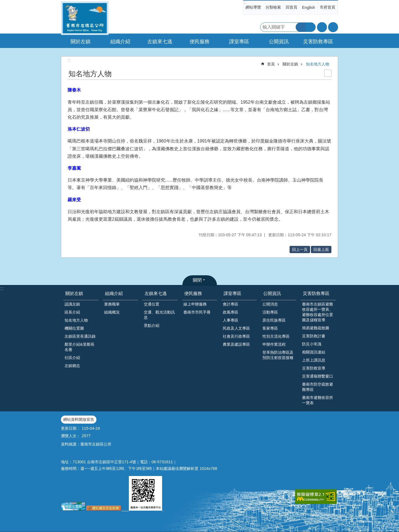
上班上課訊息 (314, 360)
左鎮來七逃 (156, 293)
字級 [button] (322, 27)
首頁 (271, 64)
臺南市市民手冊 (197, 312)
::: (245, 2)
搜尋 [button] (301, 27)
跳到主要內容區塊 (3, 3)
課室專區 (232, 293)
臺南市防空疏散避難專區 (318, 387)
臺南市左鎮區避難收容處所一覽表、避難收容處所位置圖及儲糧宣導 (318, 312)
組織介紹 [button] (120, 42)
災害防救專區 (316, 293)
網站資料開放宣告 (79, 419)
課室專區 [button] (239, 42)
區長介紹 (72, 312)
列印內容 (328, 73)
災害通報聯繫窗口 (318, 376)
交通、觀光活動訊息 (159, 315)
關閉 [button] (197, 280)
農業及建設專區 (236, 344)
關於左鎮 (290, 64)
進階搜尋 (311, 27)
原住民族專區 (274, 320)
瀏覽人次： (71, 436)
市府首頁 (328, 7)
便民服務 (193, 293)
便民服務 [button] (199, 42)
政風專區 (231, 312)
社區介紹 (72, 358)
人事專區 (231, 320)
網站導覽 (253, 7)
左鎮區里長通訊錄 (80, 336)
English (309, 7)
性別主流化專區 (276, 336)
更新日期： (71, 428)
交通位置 (152, 304)
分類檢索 (273, 7)
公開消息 (270, 304)
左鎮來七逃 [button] (160, 42)
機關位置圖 (74, 328)
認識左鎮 (72, 304)
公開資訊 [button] (279, 42)
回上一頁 (300, 250)
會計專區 (231, 304)
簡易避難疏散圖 (316, 328)
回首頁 (291, 7)
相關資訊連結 (314, 352)
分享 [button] (333, 27)
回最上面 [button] (321, 250)
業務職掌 (112, 304)
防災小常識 (312, 344)
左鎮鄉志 (72, 366)
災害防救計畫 (314, 336)
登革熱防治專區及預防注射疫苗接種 (278, 355)
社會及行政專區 (236, 336)
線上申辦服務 (195, 304)
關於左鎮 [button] (81, 42)
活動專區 (270, 312)
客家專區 (270, 328)
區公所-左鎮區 (85, 18)
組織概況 (112, 312)
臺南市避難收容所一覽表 (318, 400)
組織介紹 (114, 293)
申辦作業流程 (274, 344)
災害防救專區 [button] (318, 42)
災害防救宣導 (314, 368)
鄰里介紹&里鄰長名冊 (80, 347)
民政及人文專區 (236, 328)
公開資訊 (272, 293)
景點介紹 (152, 325)
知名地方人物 (318, 64)
